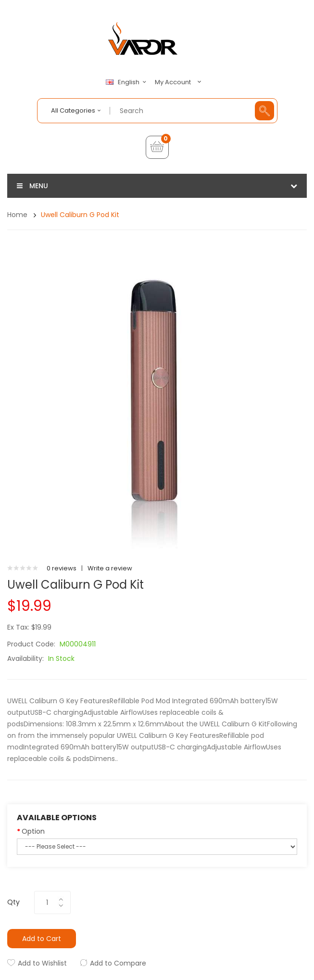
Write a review (110, 568)
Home (17, 215)
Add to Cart (42, 939)
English (127, 82)
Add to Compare (118, 963)
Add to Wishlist (42, 963)
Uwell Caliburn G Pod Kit (80, 215)
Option (33, 831)
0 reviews (62, 568)
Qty (13, 902)
